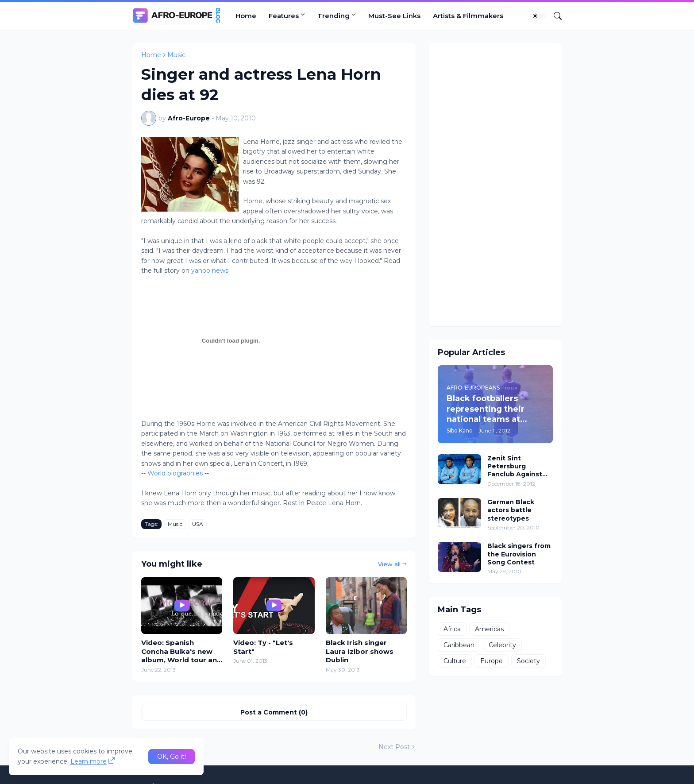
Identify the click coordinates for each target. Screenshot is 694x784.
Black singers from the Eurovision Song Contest (519, 554)
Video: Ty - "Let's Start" (263, 647)
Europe (492, 661)
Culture (455, 661)
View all (389, 564)
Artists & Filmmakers (468, 16)
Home (246, 16)
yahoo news (210, 270)
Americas (489, 629)
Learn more (89, 761)
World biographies (175, 473)
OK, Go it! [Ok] (172, 757)
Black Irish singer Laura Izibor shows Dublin (360, 651)
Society (528, 661)
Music (176, 55)
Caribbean (459, 645)
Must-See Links (394, 16)
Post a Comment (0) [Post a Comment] (274, 712)
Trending (334, 16)
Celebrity (502, 645)
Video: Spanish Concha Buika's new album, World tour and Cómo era (181, 651)
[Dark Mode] (538, 16)
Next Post (394, 747)
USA (198, 524)
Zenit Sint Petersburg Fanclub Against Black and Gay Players (515, 466)
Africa (452, 629)
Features (284, 16)
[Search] (554, 16)
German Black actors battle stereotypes (511, 510)
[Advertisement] (495, 185)
